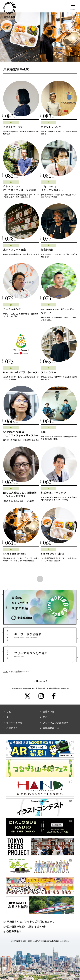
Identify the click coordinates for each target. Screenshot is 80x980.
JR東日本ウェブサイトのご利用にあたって (29, 921)
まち (45, 717)
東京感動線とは (51, 728)
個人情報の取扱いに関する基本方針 (25, 926)
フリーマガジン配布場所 (56, 723)
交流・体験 (49, 712)
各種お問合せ (13, 931)
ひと (9, 712)
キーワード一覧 (14, 723)
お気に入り (12, 728)
